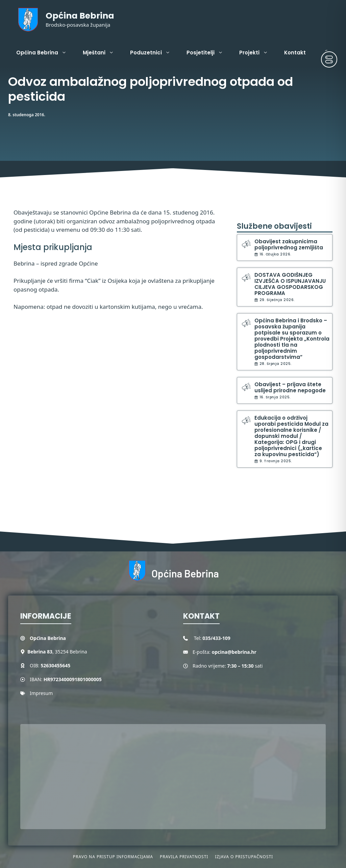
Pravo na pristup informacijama (113, 857)
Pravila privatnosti (184, 857)
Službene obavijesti (274, 226)
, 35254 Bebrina (57, 652)
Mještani (102, 53)
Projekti (258, 53)
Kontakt (295, 53)
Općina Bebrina (80, 16)
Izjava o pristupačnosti (244, 857)
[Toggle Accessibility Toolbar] (329, 59)
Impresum (41, 693)
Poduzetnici (154, 53)
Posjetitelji (209, 53)
